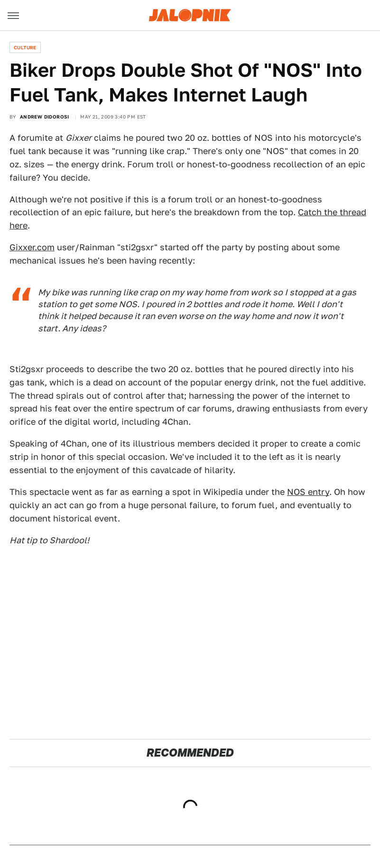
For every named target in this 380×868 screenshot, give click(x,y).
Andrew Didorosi (45, 117)
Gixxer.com (32, 247)
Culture (25, 47)
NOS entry (308, 492)
